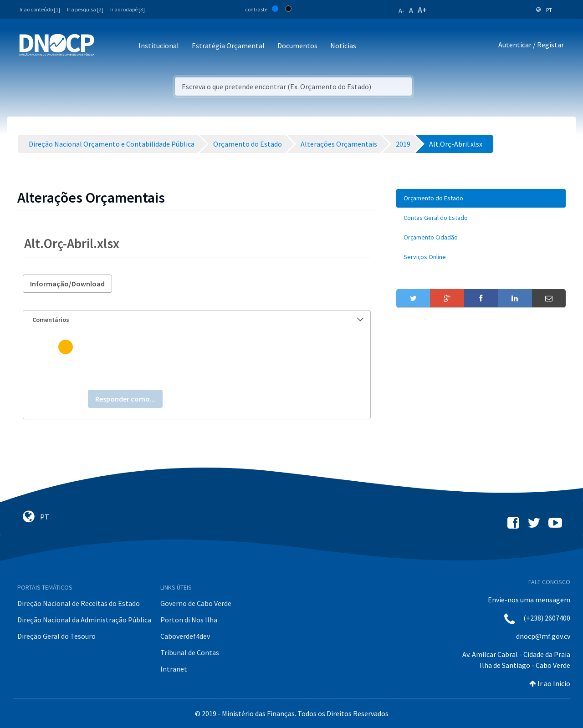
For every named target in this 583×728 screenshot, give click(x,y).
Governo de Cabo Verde (196, 603)
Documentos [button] (297, 46)
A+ (422, 10)
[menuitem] (481, 198)
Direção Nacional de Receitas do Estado (79, 603)
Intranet (174, 669)
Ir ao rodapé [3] (128, 9)
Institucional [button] (159, 46)
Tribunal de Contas (190, 652)
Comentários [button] (198, 320)
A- (401, 10)
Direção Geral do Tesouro (56, 636)
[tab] (197, 320)
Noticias (343, 46)
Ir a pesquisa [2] (85, 9)
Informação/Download (67, 284)
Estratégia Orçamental (228, 46)
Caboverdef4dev (185, 636)
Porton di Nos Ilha (189, 620)
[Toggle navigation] (106, 46)
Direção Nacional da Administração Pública (84, 620)
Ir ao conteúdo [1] (40, 9)
